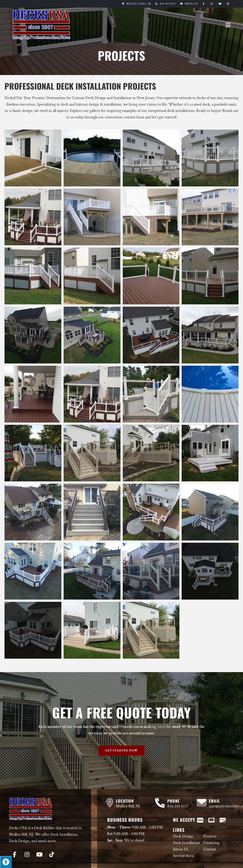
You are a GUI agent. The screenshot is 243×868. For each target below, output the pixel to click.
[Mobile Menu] (228, 25)
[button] (121, 750)
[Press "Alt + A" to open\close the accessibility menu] (6, 862)
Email (191, 4)
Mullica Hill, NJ (136, 4)
